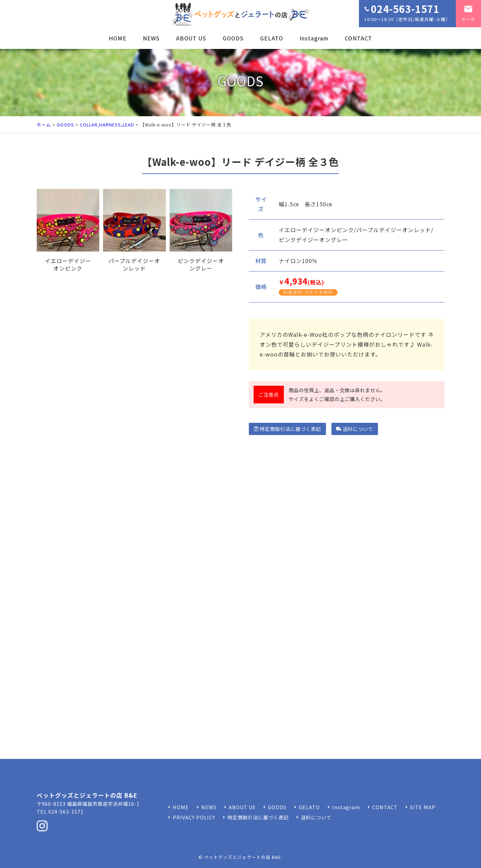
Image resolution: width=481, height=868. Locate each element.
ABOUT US (191, 38)
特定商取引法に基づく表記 (287, 429)
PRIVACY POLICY (194, 817)
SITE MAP (423, 807)
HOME (118, 38)
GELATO (272, 38)
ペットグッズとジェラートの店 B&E (243, 857)
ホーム (44, 125)
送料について (355, 429)
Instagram (314, 38)
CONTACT (358, 38)
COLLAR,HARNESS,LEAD (107, 125)
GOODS (233, 38)
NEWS (151, 38)
